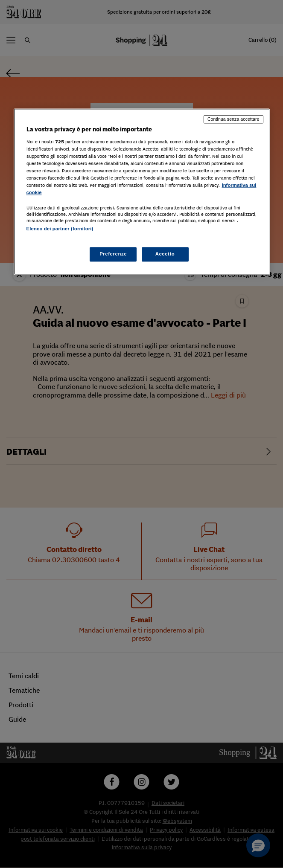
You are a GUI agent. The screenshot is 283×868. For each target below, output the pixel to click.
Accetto (165, 254)
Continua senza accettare (233, 119)
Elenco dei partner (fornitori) (60, 229)
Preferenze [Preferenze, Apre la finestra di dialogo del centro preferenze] (113, 254)
